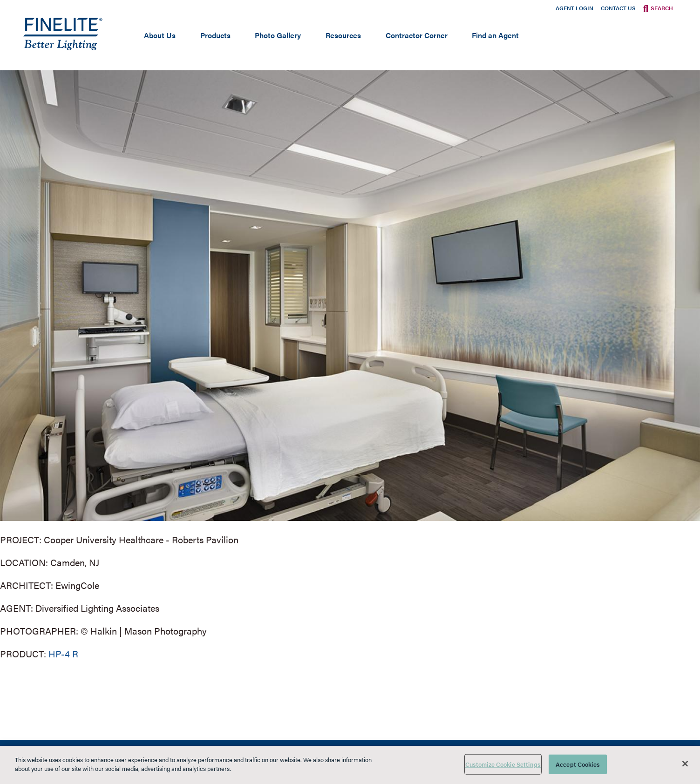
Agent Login (574, 8)
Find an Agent (495, 35)
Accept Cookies (578, 764)
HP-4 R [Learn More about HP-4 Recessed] (63, 653)
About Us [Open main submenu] (160, 35)
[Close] (685, 764)
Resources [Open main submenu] (343, 35)
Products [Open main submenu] (215, 35)
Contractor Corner (417, 35)
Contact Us (618, 8)
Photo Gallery (278, 35)
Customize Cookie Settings (503, 764)
